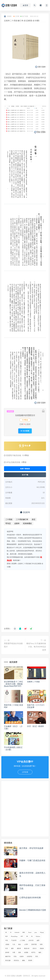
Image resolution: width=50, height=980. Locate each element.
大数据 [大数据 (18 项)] (7, 944)
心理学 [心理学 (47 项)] (26, 944)
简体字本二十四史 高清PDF (13, 706)
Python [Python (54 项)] (38, 936)
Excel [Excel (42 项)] (30, 932)
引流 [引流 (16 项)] (14, 944)
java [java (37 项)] (36, 932)
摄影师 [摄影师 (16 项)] (19, 948)
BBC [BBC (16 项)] (24, 932)
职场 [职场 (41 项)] (15, 956)
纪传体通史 (27, 523)
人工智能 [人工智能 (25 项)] (22, 940)
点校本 (17, 523)
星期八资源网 (12, 564)
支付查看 (25, 431)
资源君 (8, 16)
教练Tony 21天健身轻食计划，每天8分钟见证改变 (36, 647)
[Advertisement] (25, 598)
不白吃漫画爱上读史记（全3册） (13, 748)
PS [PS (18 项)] (32, 936)
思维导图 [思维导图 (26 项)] (34, 944)
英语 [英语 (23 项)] (37, 956)
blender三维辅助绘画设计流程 (33, 910)
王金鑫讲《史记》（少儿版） (13, 727)
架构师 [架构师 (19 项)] (7, 952)
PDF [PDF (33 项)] (6, 936)
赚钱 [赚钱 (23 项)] (24, 960)
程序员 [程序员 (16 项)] (33, 952)
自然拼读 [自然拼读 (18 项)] (29, 956)
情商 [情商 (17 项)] (41, 944)
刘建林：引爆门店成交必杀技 (32, 860)
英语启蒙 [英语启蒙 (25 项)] (8, 960)
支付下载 (25, 475)
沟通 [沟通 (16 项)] (14, 952)
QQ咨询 (25, 512)
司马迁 (8, 523)
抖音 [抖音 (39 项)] (7, 948)
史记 (33, 519)
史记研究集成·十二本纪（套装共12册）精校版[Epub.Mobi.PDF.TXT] (13, 684)
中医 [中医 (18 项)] (7, 940)
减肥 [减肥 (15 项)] (38, 940)
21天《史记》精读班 (35, 726)
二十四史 (9, 519)
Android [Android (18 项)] (17, 932)
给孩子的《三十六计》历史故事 (36, 706)
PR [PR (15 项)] (27, 936)
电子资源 (24, 16)
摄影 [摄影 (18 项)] (12, 948)
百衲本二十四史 (34, 682)
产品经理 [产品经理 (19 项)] (14, 940)
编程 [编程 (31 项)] (40, 952)
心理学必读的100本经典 (30, 897)
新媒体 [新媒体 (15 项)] (42, 948)
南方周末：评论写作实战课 (31, 848)
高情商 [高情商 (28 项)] (30, 960)
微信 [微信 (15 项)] (20, 944)
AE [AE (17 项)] (6, 932)
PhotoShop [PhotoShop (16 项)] (14, 936)
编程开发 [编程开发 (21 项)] (8, 956)
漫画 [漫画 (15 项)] (20, 952)
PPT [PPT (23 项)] (22, 936)
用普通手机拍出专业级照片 (13, 645)
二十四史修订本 (22, 519)
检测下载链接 (25, 469)
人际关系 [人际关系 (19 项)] (31, 940)
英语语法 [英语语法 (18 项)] (16, 960)
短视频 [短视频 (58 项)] (26, 952)
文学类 (17, 16)
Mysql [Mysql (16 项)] (42, 932)
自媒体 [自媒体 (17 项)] (22, 956)
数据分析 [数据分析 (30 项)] (27, 948)
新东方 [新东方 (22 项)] (35, 948)
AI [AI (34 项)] (11, 932)
